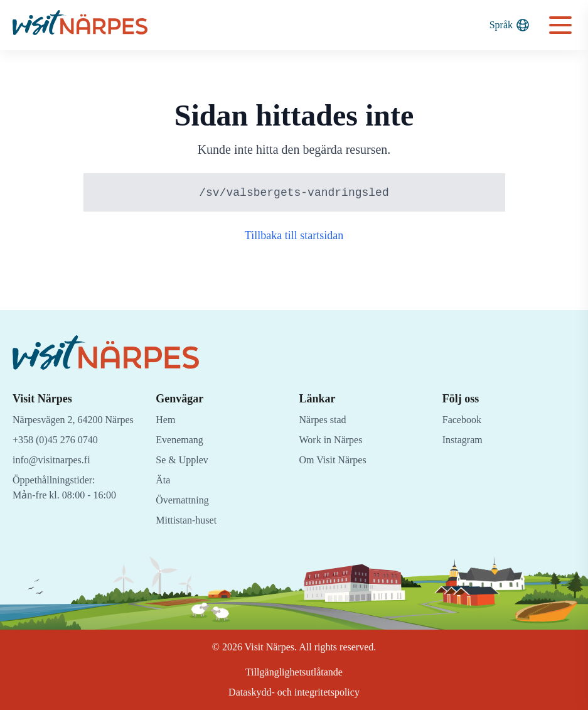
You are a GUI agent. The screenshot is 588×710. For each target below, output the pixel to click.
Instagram (464, 440)
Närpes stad (326, 420)
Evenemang (181, 440)
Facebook (464, 420)
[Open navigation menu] (560, 25)
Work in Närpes (334, 440)
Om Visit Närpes (336, 460)
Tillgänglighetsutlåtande (294, 672)
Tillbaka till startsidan (294, 236)
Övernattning (185, 500)
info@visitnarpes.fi (54, 475)
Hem (166, 420)
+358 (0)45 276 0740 (60, 455)
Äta (163, 480)
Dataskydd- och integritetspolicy (294, 692)
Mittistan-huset (189, 520)
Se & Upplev (184, 460)
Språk (509, 25)
